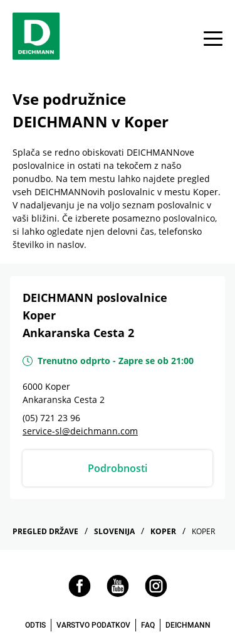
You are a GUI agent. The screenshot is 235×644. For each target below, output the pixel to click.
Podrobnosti (118, 468)
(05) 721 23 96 (51, 418)
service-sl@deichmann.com (80, 431)
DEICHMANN (188, 625)
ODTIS (35, 625)
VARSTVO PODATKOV (93, 625)
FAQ (148, 625)
